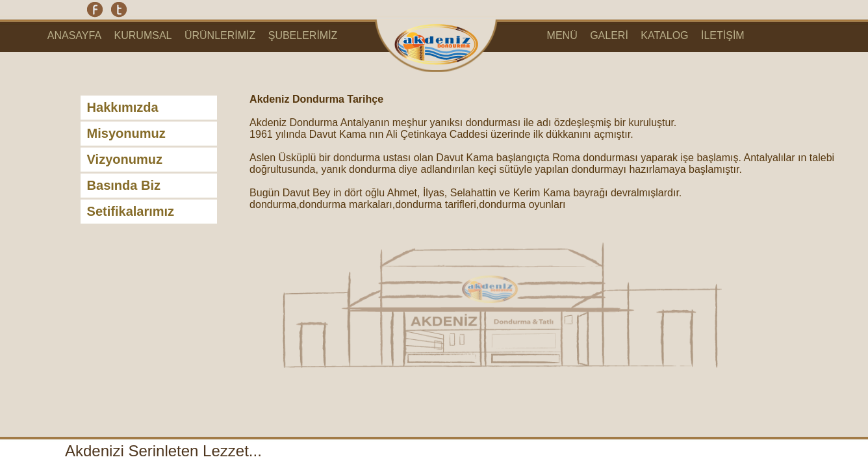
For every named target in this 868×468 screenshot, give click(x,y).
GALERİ (609, 35)
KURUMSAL (143, 35)
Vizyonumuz (125, 159)
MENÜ (562, 35)
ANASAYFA (74, 35)
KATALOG (664, 35)
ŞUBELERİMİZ (303, 35)
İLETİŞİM (723, 35)
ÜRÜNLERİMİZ (220, 35)
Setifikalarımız (131, 211)
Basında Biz (124, 185)
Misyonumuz (126, 133)
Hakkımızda (123, 107)
